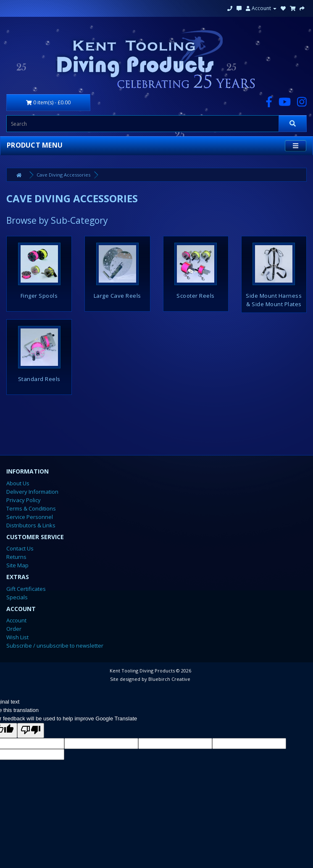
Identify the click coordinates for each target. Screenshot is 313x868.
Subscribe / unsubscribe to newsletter (55, 646)
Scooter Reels (196, 296)
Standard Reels (39, 379)
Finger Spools (39, 296)
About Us (18, 483)
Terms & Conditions (31, 508)
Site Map (17, 565)
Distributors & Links (31, 525)
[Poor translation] (31, 730)
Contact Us (20, 548)
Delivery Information (32, 492)
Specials (17, 597)
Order (14, 629)
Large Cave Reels (117, 296)
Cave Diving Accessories (63, 175)
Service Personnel (30, 517)
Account (261, 8)
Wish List (17, 637)
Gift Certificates (26, 589)
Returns (16, 557)
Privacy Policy (24, 500)
